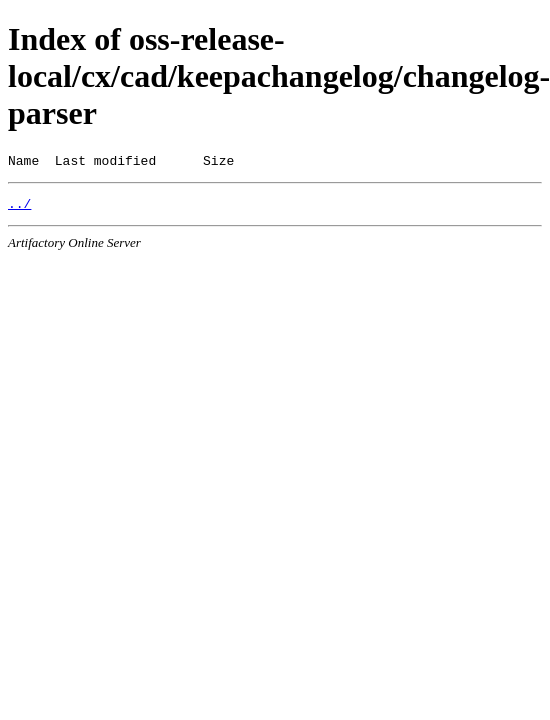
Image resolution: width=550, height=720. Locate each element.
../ (19, 209)
